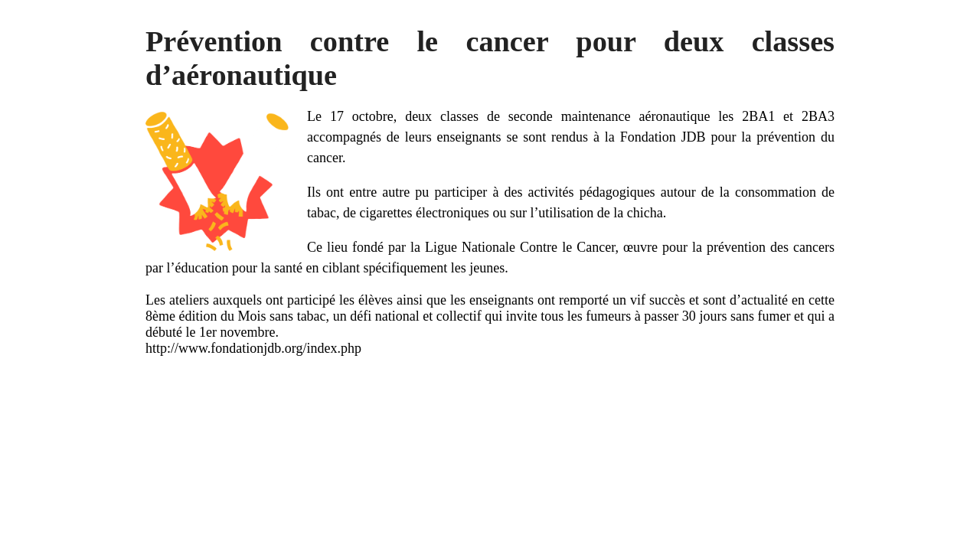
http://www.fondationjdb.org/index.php (253, 348)
